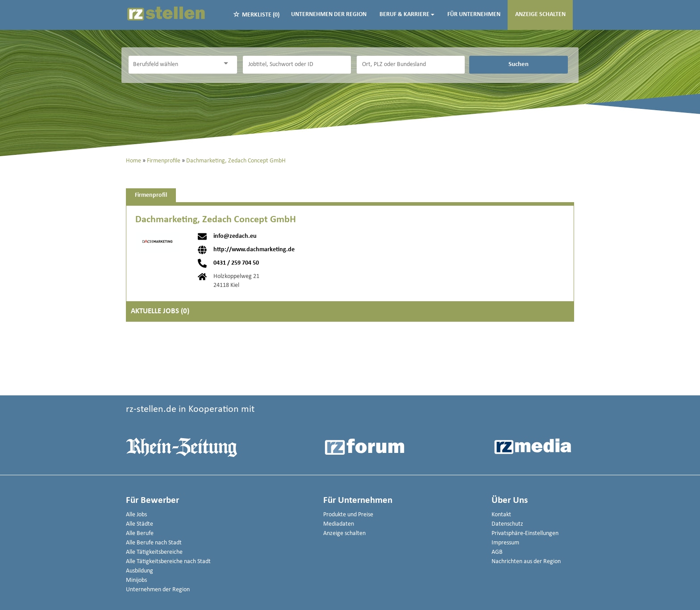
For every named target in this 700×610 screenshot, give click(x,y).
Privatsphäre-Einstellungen (525, 533)
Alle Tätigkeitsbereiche (154, 552)
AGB (497, 552)
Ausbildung (140, 571)
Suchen (519, 64)
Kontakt (501, 515)
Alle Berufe (140, 533)
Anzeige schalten (540, 15)
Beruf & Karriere (407, 15)
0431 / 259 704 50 (236, 263)
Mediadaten (339, 524)
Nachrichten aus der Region (526, 562)
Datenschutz (507, 524)
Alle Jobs (136, 515)
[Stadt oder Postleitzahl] (411, 65)
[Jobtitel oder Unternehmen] (297, 65)
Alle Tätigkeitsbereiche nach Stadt (168, 562)
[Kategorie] (174, 65)
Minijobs (136, 580)
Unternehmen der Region (329, 15)
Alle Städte (140, 524)
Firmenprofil (151, 195)
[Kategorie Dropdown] (228, 64)
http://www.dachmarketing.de (254, 250)
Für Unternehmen (474, 15)
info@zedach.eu (235, 237)
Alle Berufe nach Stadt (154, 543)
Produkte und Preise (348, 515)
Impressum (505, 543)
